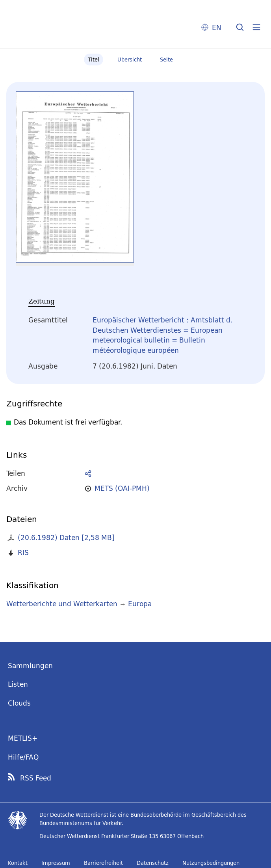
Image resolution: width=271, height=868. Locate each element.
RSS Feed (36, 778)
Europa (140, 604)
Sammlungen (30, 666)
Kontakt (18, 863)
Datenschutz (153, 863)
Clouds (19, 703)
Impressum (56, 863)
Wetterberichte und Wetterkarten (62, 604)
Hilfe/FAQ (23, 757)
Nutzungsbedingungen (211, 863)
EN (217, 27)
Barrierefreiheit (103, 863)
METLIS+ (23, 738)
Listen (18, 684)
